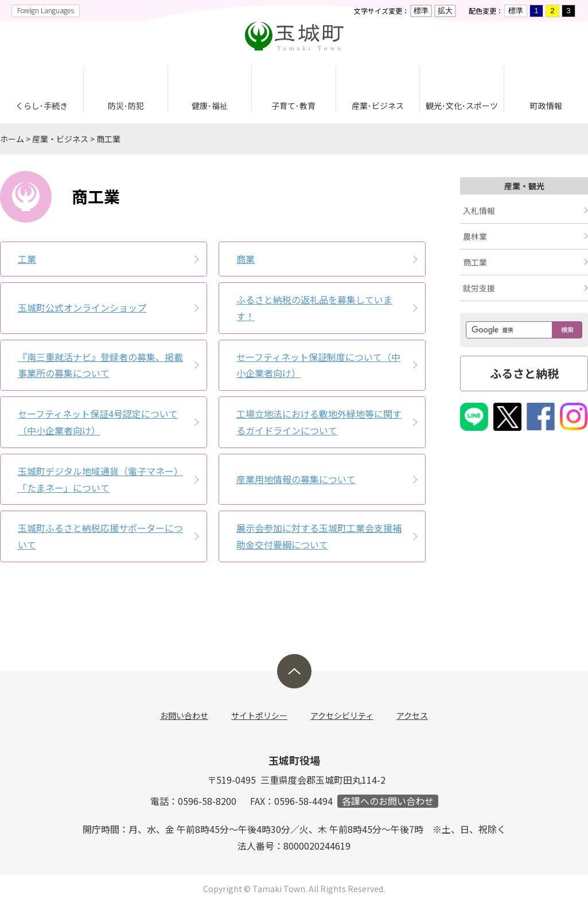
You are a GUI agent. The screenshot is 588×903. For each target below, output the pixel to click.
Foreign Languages (46, 10)
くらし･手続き (42, 106)
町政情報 (546, 106)
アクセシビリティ (342, 715)
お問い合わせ (184, 715)
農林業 (475, 236)
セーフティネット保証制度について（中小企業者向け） (318, 365)
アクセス (412, 715)
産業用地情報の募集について (296, 479)
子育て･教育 (293, 106)
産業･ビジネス (378, 106)
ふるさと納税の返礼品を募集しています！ (314, 308)
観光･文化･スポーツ (462, 106)
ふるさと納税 (524, 373)
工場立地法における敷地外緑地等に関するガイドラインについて (319, 422)
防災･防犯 (126, 106)
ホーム (12, 139)
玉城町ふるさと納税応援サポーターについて (100, 536)
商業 (246, 259)
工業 (27, 259)
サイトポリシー (259, 715)
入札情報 (479, 211)
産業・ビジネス (60, 139)
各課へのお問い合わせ (388, 801)
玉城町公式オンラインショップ (82, 308)
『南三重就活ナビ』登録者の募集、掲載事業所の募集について (100, 365)
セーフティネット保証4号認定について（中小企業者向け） (98, 422)
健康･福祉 (210, 106)
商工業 (108, 139)
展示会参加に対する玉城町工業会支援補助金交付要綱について (319, 536)
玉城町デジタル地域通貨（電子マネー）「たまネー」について (100, 479)
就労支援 (479, 288)
